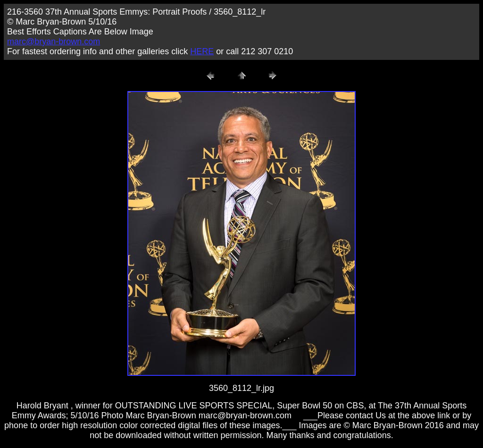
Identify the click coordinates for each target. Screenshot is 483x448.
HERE (202, 51)
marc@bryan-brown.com (54, 41)
